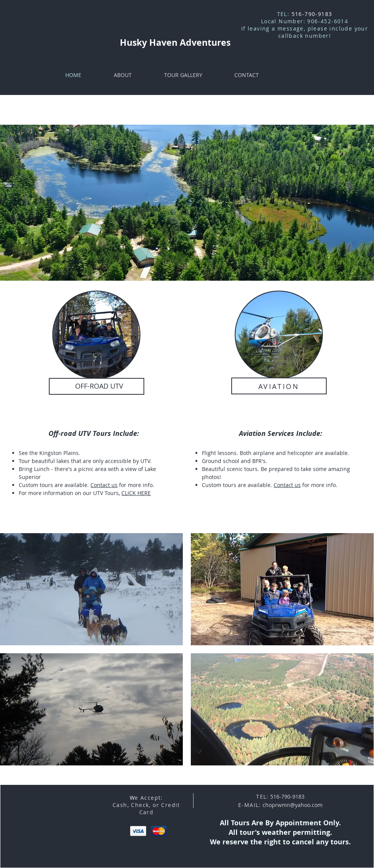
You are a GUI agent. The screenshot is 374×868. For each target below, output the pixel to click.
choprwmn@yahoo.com (293, 805)
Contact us (104, 485)
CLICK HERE (136, 493)
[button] (91, 589)
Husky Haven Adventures (175, 42)
